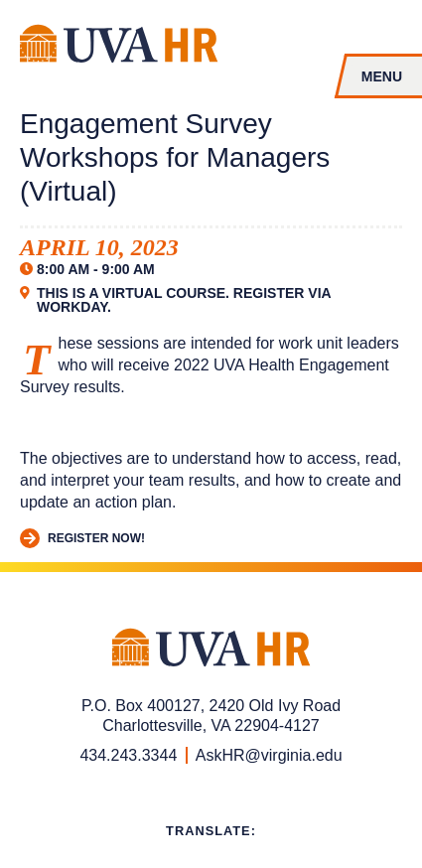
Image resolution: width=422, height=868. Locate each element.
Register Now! (82, 539)
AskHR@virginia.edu (269, 755)
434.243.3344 (128, 755)
